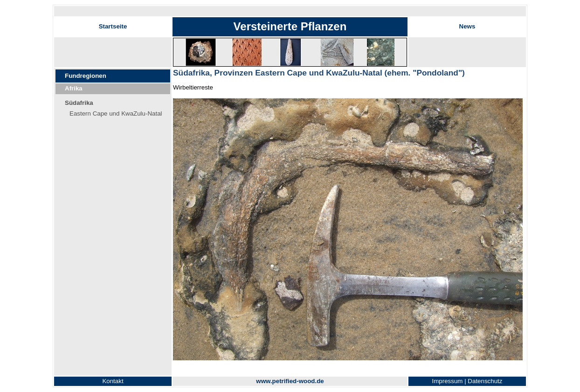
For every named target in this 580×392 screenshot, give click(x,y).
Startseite (113, 26)
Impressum (448, 381)
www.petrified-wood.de (290, 381)
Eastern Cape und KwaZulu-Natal (116, 113)
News (467, 26)
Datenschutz (485, 381)
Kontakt (113, 381)
